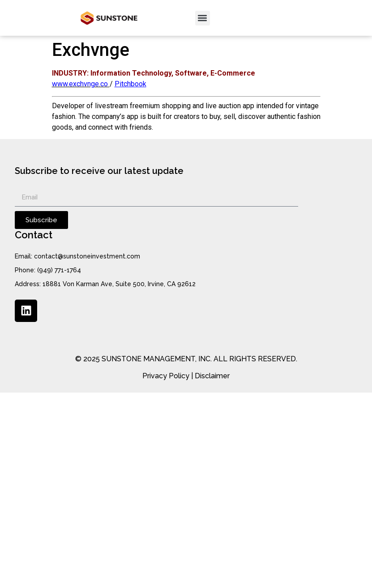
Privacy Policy (166, 376)
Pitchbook (130, 84)
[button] (203, 18)
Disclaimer (212, 376)
